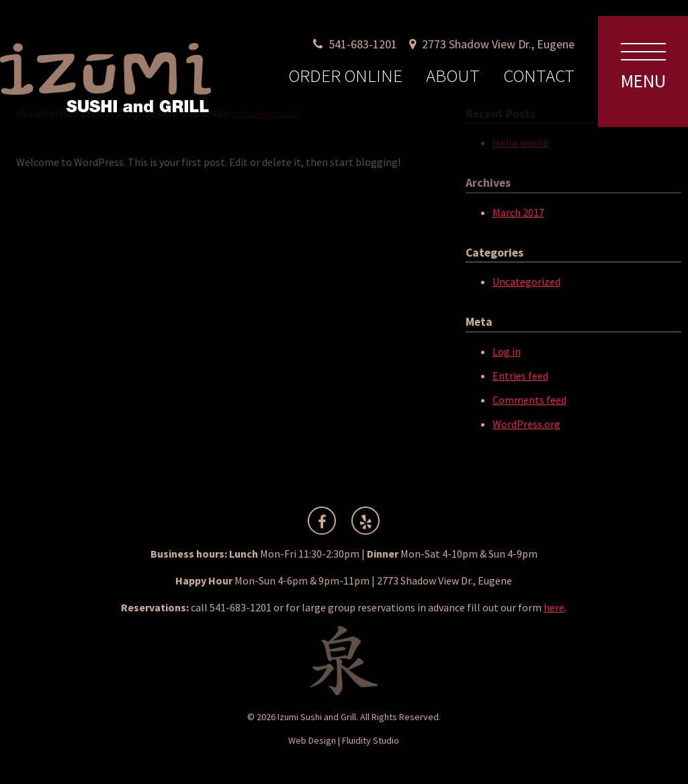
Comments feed (529, 400)
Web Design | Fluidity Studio (344, 740)
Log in (507, 351)
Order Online (345, 75)
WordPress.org (526, 424)
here (554, 607)
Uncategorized (526, 281)
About (453, 75)
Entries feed (520, 376)
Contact (539, 75)
